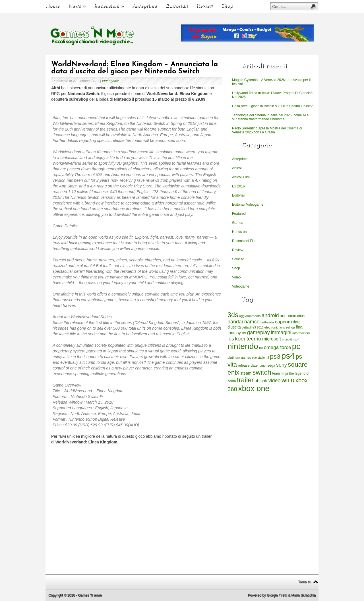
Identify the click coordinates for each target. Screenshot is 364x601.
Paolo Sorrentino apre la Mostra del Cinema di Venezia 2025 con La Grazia (267, 130)
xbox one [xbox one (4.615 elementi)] (254, 388)
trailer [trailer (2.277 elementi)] (245, 380)
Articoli (237, 168)
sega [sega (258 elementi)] (271, 365)
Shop (227, 6)
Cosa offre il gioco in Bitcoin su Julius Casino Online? (272, 106)
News (77, 6)
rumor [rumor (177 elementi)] (262, 365)
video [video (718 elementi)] (275, 381)
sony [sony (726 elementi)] (282, 365)
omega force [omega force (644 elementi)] (278, 347)
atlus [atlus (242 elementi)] (301, 316)
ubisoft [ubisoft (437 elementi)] (261, 381)
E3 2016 (238, 186)
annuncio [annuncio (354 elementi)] (288, 316)
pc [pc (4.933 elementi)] (296, 346)
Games (238, 223)
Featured (239, 214)
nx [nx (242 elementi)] (261, 348)
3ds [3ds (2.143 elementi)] (233, 315)
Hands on (239, 232)
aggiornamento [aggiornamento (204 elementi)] (250, 316)
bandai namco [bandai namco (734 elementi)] (244, 322)
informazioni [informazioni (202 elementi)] (301, 333)
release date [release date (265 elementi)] (248, 365)
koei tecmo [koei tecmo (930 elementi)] (248, 339)
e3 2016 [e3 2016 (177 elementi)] (258, 327)
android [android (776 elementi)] (270, 315)
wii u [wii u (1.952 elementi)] (288, 380)
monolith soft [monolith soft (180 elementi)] (290, 339)
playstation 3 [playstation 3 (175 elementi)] (260, 358)
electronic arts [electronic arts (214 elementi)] (275, 327)
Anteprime (145, 6)
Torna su (305, 582)
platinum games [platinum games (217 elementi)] (239, 357)
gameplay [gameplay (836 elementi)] (258, 332)
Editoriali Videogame (248, 205)
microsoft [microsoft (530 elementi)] (272, 339)
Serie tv (238, 259)
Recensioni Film (244, 241)
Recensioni (109, 6)
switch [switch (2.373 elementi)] (262, 372)
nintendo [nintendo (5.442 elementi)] (243, 346)
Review (204, 6)
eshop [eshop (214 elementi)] (290, 327)
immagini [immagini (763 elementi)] (281, 332)
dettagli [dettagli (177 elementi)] (247, 327)
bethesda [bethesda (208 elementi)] (267, 322)
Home (52, 6)
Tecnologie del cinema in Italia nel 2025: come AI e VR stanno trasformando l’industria (270, 117)
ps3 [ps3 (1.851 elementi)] (275, 357)
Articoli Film (241, 177)
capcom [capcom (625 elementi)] (284, 322)
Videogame (110, 81)
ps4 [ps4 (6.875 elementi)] (288, 356)
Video (236, 277)
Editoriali (177, 6)
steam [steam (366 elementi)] (246, 373)
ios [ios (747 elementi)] (231, 339)
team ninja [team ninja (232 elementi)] (280, 373)
